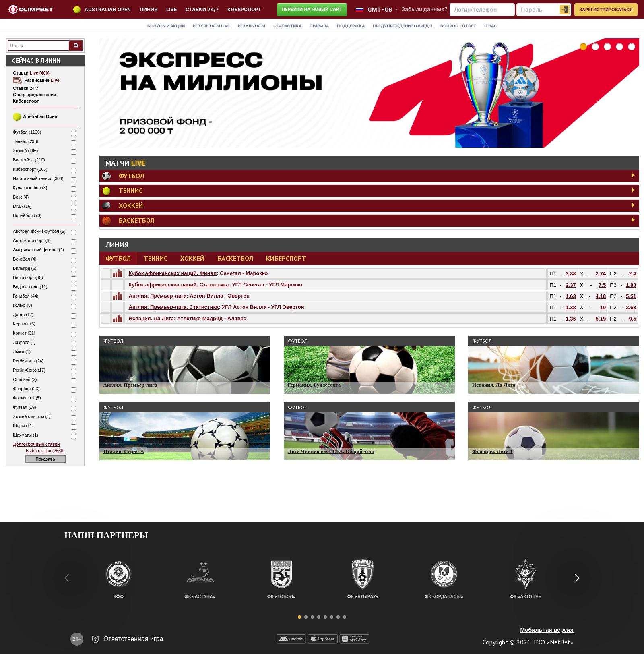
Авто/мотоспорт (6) (32, 240)
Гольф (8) (22, 305)
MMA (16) (22, 206)
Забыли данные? (424, 9)
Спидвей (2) (25, 379)
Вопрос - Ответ (458, 26)
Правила (319, 26)
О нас (491, 26)
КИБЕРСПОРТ (244, 9)
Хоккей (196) (25, 151)
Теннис (156, 258)
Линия (149, 9)
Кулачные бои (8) (30, 188)
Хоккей (192, 258)
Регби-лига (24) (28, 361)
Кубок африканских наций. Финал (173, 273)
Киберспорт (286, 258)
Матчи (125, 163)
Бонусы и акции (166, 26)
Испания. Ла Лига (151, 318)
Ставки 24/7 (202, 9)
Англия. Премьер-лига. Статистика (174, 307)
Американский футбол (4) (38, 250)
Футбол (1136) (27, 132)
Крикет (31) (24, 333)
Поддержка (351, 26)
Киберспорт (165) (30, 169)
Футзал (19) (24, 407)
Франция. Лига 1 (492, 451)
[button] (299, 617)
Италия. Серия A (124, 451)
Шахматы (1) (26, 435)
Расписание (42, 80)
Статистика (287, 26)
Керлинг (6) (24, 324)
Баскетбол (235, 258)
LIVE (171, 9)
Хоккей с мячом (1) (32, 416)
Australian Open (108, 9)
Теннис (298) (26, 141)
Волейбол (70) (27, 215)
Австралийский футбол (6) (39, 231)
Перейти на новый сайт (312, 9)
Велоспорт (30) (28, 277)
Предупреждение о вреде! (402, 26)
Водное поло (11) (30, 287)
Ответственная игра (133, 639)
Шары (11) (23, 426)
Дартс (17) (23, 315)
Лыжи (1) (22, 352)
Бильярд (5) (25, 268)
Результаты (211, 26)
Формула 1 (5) (27, 398)
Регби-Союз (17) (29, 370)
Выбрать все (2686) (45, 451)
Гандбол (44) (26, 296)
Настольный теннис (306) (38, 178)
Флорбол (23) (26, 389)
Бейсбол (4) (25, 259)
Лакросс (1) (24, 342)
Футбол (118, 258)
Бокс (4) (21, 197)
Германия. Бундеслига (314, 385)
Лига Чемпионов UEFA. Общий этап (331, 451)
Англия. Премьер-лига (158, 296)
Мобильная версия (547, 630)
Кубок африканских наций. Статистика (179, 285)
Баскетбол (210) (29, 160)
